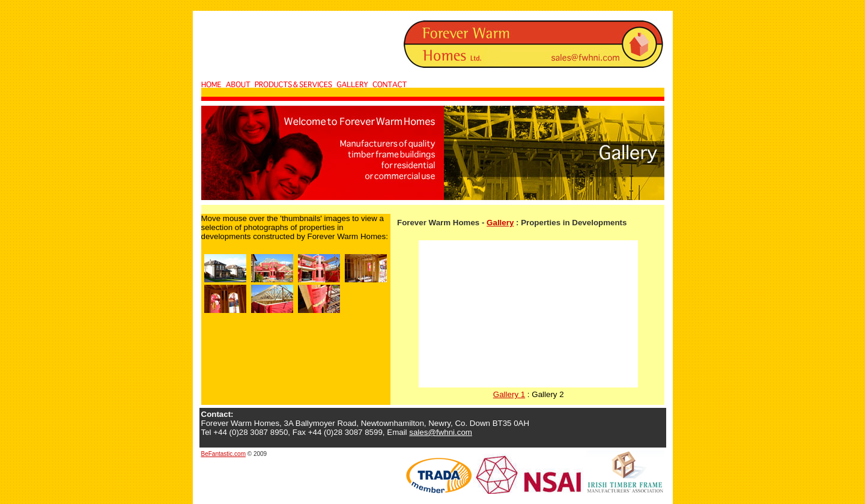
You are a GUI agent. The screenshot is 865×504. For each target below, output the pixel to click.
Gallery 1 (509, 394)
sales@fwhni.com (441, 432)
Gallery (500, 223)
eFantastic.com (225, 454)
